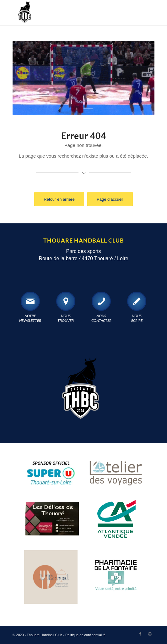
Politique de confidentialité (85, 635)
